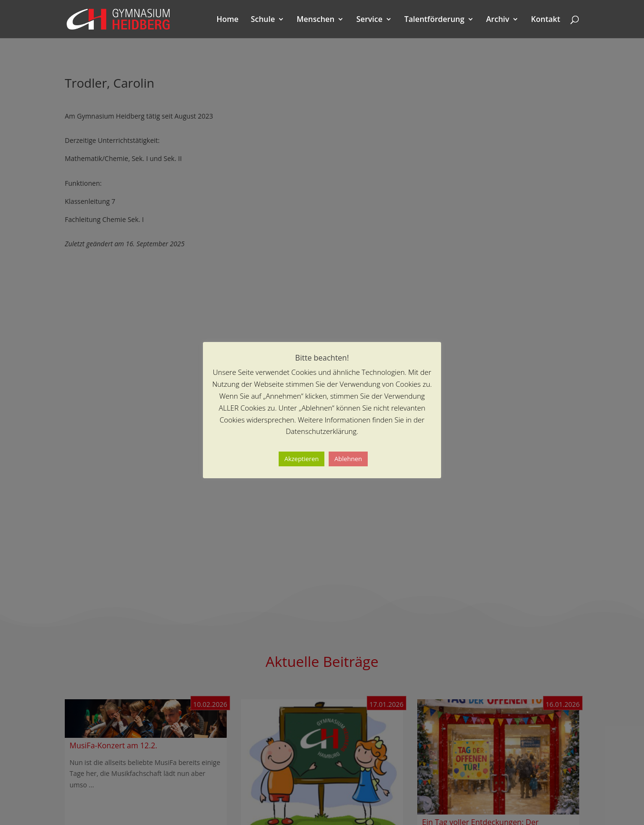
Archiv (498, 20)
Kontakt (546, 20)
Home (228, 20)
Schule (263, 20)
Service (369, 20)
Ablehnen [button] (348, 459)
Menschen (316, 20)
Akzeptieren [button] (302, 459)
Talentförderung (434, 20)
